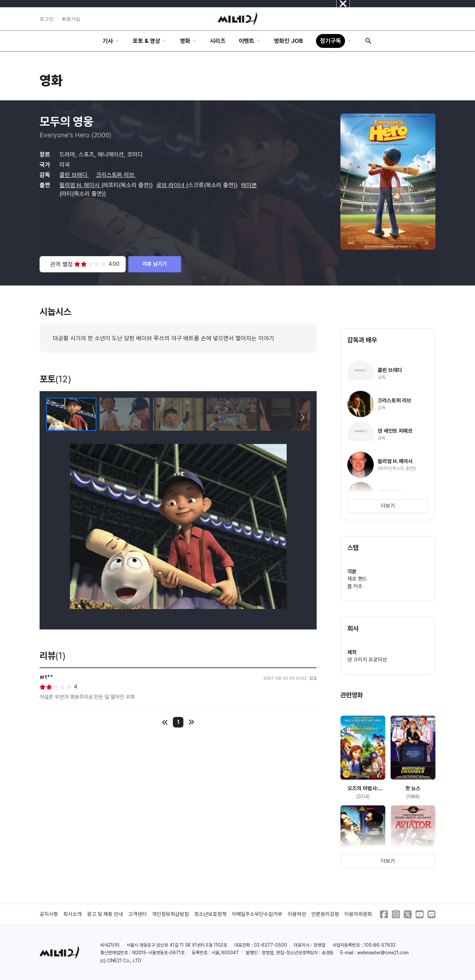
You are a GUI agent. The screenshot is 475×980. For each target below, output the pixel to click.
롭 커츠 (355, 586)
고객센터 (138, 914)
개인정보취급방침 (171, 914)
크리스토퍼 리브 (116, 175)
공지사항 (49, 914)
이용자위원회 (358, 914)
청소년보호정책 (210, 914)
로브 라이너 (171, 185)
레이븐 (249, 185)
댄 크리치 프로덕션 (367, 660)
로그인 (47, 19)
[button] (302, 418)
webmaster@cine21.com (383, 953)
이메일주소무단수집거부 (257, 914)
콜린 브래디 (74, 175)
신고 (313, 678)
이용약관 (297, 914)
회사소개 (73, 914)
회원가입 (71, 19)
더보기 (388, 506)
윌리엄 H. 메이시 (80, 185)
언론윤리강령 (325, 914)
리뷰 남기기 (155, 264)
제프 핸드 (357, 579)
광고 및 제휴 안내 (105, 914)
